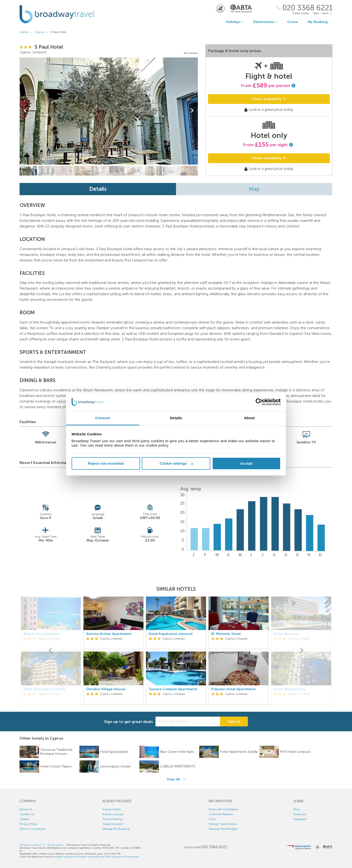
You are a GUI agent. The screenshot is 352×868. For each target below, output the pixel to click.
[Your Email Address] (188, 721)
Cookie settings (176, 463)
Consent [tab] (103, 418)
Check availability (269, 99)
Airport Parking (112, 819)
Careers (24, 819)
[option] (113, 651)
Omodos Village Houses (106, 689)
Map (254, 189)
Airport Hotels (112, 809)
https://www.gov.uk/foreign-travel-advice (79, 857)
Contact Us (27, 814)
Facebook (300, 814)
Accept (246, 463)
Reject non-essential (106, 463)
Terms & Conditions (33, 829)
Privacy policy (55, 845)
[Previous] (51, 651)
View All (173, 779)
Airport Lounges (113, 814)
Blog (297, 809)
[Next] (301, 651)
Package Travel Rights (223, 829)
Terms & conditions (31, 845)
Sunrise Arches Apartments (109, 634)
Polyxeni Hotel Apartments (234, 689)
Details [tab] (176, 418)
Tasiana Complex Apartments (173, 689)
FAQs (212, 819)
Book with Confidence (224, 809)
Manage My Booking (116, 829)
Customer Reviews (221, 814)
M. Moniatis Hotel (226, 634)
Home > (27, 32)
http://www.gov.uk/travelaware (122, 857)
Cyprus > (42, 32)
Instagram (300, 819)
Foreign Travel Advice (223, 824)
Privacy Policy (28, 824)
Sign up (234, 721)
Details (98, 189)
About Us (26, 809)
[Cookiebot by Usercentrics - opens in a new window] (259, 402)
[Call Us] (304, 8)
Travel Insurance (113, 824)
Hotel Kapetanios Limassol (171, 634)
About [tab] (249, 418)
